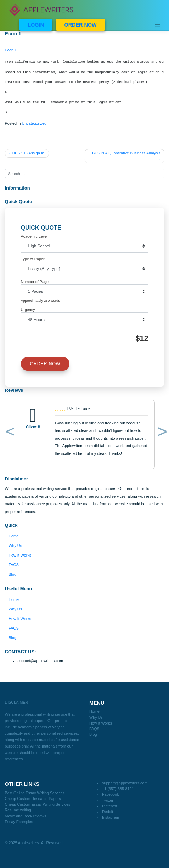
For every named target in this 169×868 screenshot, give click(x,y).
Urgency (28, 310)
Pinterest (110, 806)
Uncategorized (34, 123)
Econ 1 (11, 50)
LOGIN (36, 25)
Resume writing (18, 810)
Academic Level (34, 236)
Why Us (15, 546)
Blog (12, 574)
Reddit (108, 812)
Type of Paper (33, 259)
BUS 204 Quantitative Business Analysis (126, 153)
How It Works (20, 555)
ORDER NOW (80, 25)
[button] (9, 433)
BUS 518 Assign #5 (29, 153)
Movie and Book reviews (26, 816)
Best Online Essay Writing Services (35, 793)
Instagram (111, 817)
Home (14, 536)
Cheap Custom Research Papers (33, 799)
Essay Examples (19, 822)
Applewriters (29, 843)
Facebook (110, 794)
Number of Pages (36, 282)
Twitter (108, 800)
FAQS (14, 565)
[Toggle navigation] (158, 25)
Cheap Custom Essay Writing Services (38, 804)
